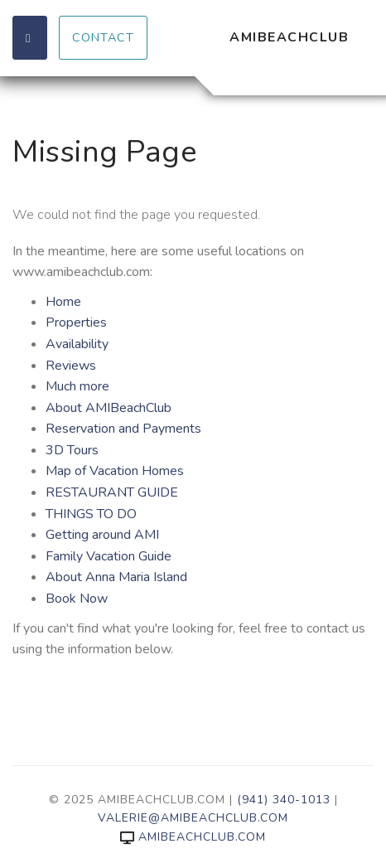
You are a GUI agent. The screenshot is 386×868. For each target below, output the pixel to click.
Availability (77, 344)
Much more (77, 386)
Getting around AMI (102, 535)
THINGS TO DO (91, 514)
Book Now (77, 599)
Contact (103, 37)
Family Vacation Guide (109, 556)
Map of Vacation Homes (115, 471)
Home (63, 302)
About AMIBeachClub (109, 408)
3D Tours (72, 450)
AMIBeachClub (289, 37)
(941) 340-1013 (284, 800)
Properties (76, 322)
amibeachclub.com (193, 837)
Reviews (71, 366)
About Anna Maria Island (116, 577)
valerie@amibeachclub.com (193, 818)
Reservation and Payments (123, 429)
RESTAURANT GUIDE (112, 492)
